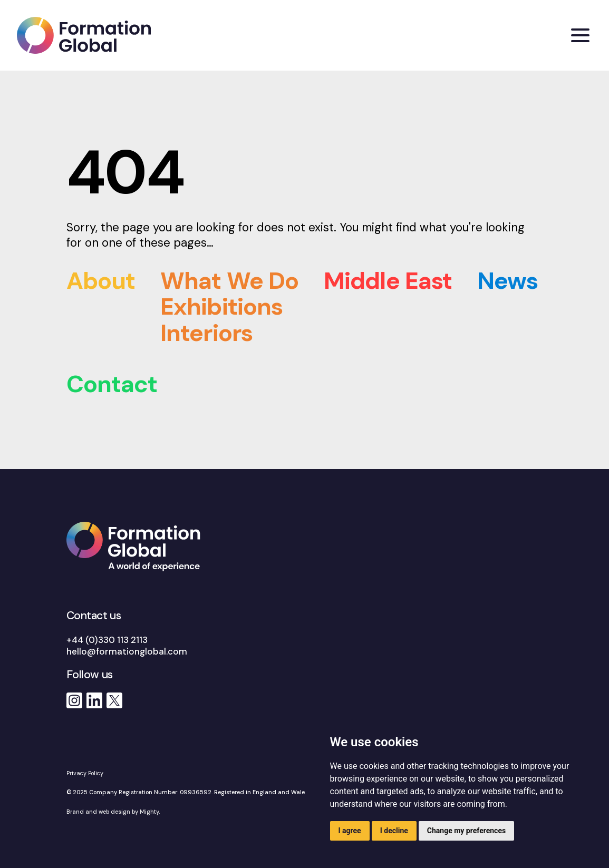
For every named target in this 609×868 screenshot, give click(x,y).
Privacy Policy (85, 773)
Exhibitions (221, 306)
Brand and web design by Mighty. (114, 812)
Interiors (206, 333)
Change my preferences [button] (466, 831)
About (101, 281)
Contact (112, 384)
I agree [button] (350, 831)
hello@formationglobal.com (127, 651)
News (507, 281)
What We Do (229, 281)
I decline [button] (394, 831)
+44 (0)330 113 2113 (107, 640)
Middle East (388, 281)
